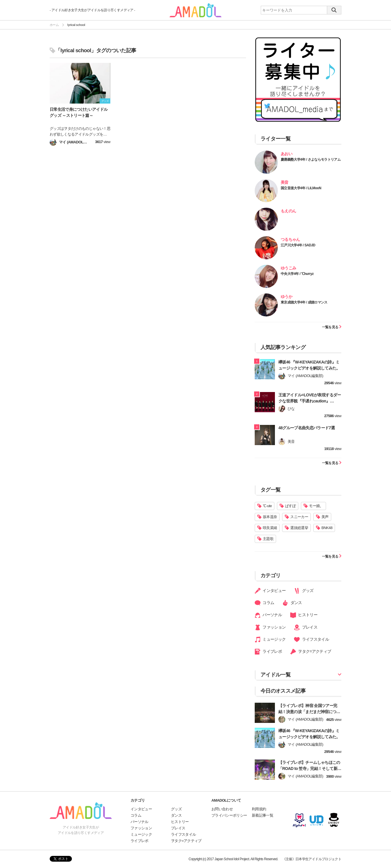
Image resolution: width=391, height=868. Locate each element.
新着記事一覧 (262, 815)
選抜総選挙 (299, 528)
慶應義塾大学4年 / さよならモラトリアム (311, 160)
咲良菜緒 (270, 528)
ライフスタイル (311, 640)
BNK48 (327, 528)
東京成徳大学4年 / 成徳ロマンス (304, 302)
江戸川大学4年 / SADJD (298, 245)
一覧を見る (332, 327)
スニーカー (299, 517)
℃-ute (267, 506)
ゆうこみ (288, 268)
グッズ (304, 591)
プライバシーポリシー (229, 815)
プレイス (306, 627)
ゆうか (286, 297)
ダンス (292, 603)
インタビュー (270, 591)
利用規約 (259, 809)
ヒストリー (304, 615)
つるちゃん (290, 239)
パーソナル (268, 615)
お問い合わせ (222, 809)
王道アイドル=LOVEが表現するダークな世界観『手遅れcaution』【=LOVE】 (310, 401)
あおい (286, 154)
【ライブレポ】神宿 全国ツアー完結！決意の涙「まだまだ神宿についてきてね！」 (309, 712)
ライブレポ (268, 652)
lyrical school (76, 25)
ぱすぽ (290, 506)
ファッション (270, 627)
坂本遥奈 (270, 517)
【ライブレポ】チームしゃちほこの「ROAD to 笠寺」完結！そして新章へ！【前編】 (310, 768)
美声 (325, 517)
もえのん (288, 211)
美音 (285, 182)
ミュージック (270, 640)
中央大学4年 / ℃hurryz (297, 274)
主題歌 (268, 539)
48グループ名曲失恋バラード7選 (307, 428)
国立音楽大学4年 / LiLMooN (301, 188)
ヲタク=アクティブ (311, 652)
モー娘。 (316, 506)
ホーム (54, 25)
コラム (264, 603)
